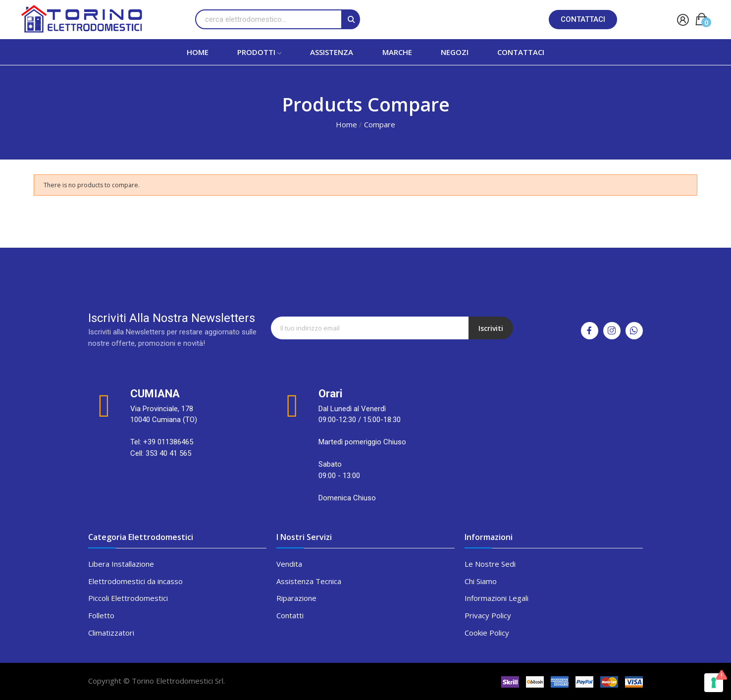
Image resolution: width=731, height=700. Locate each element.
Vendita (289, 564)
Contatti (290, 615)
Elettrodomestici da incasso (135, 581)
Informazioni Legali (496, 598)
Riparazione (296, 598)
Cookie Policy (487, 633)
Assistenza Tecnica (309, 581)
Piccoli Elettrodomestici (128, 598)
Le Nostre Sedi (490, 564)
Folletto (101, 615)
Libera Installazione (121, 564)
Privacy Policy (488, 615)
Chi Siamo (481, 581)
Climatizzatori (111, 633)
